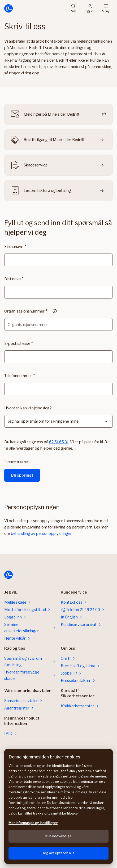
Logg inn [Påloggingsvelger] (90, 8)
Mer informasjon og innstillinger (33, 823)
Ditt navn (12, 279)
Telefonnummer (18, 376)
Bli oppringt (22, 475)
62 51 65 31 (59, 442)
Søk (73, 8)
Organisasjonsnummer (24, 311)
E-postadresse (17, 343)
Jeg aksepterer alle (59, 853)
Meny (106, 8)
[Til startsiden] (8, 8)
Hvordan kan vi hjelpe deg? (28, 408)
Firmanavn (14, 247)
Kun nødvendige (59, 836)
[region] (59, 806)
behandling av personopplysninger (41, 533)
